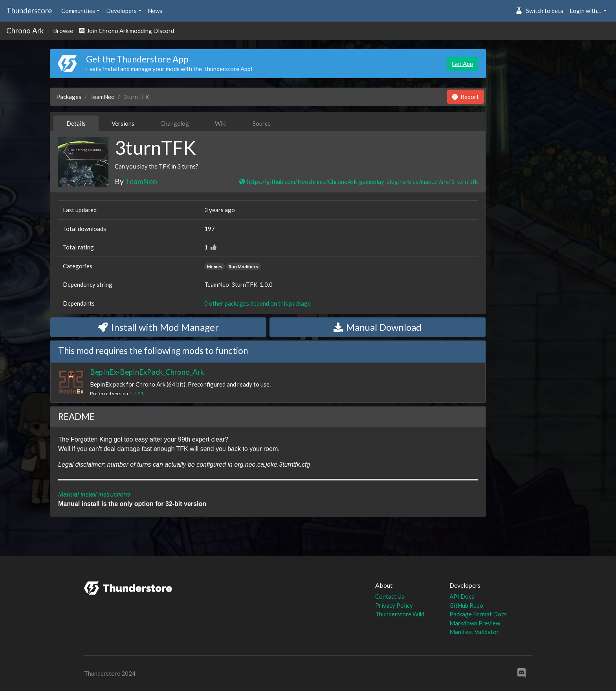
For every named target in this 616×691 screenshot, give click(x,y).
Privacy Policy (394, 605)
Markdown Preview (475, 623)
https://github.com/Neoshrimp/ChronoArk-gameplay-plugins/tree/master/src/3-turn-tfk (358, 181)
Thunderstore (29, 10)
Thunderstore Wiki (400, 614)
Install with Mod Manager (159, 327)
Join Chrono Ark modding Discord (127, 31)
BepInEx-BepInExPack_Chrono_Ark (147, 372)
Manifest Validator (474, 632)
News (155, 11)
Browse (63, 31)
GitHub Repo (466, 605)
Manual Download (378, 327)
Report (466, 97)
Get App (462, 64)
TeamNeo (102, 97)
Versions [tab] (123, 123)
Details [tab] (76, 123)
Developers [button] (121, 11)
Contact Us (390, 596)
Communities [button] (78, 11)
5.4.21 (137, 393)
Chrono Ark (25, 30)
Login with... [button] (586, 11)
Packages (69, 97)
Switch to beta (540, 11)
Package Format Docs (478, 614)
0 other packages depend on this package (258, 303)
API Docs (462, 596)
